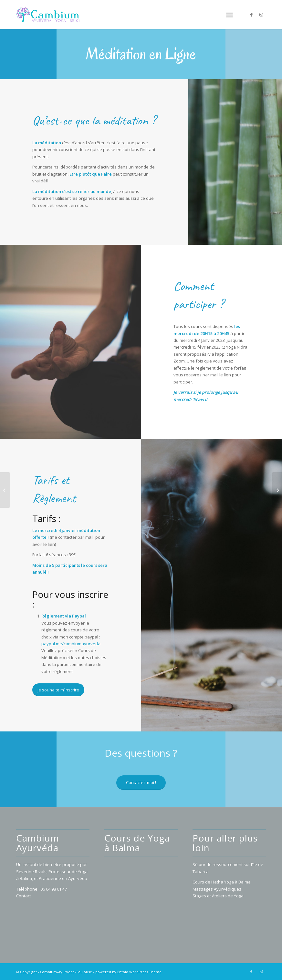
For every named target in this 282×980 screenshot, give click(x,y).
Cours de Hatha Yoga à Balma (222, 882)
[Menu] (230, 15)
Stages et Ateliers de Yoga (218, 896)
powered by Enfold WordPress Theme (128, 972)
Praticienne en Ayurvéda (63, 878)
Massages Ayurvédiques (217, 889)
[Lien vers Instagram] (261, 15)
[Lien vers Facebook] (251, 15)
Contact (24, 896)
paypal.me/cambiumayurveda (71, 644)
